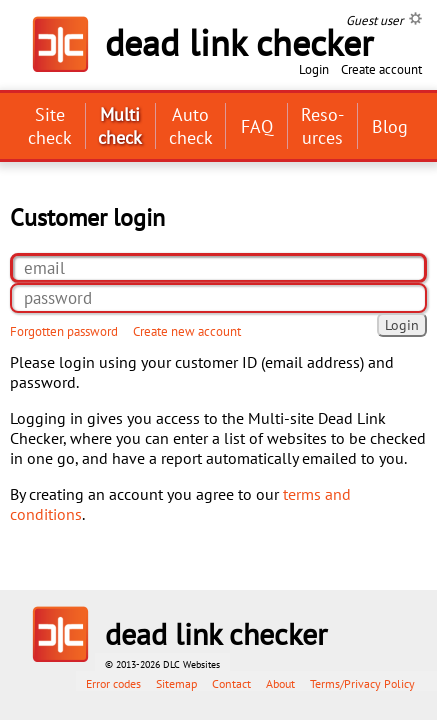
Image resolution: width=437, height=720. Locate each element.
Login (314, 69)
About (280, 683)
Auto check (191, 126)
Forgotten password (64, 331)
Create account (381, 69)
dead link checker (216, 633)
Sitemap (176, 683)
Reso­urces (322, 126)
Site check (50, 126)
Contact (231, 683)
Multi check (120, 126)
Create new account (187, 331)
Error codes (113, 683)
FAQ (257, 126)
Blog (390, 126)
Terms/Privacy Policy (362, 683)
